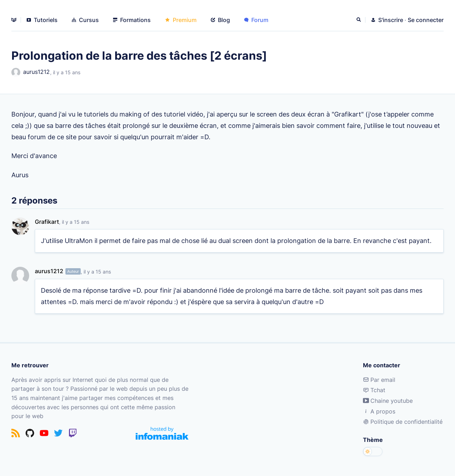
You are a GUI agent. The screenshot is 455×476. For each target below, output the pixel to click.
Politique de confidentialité (403, 422)
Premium (181, 20)
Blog (220, 20)
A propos (379, 411)
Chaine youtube (388, 401)
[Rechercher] (359, 20)
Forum (256, 20)
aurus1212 (31, 72)
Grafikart (47, 222)
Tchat (374, 390)
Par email (379, 380)
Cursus (85, 20)
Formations (132, 20)
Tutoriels (42, 20)
